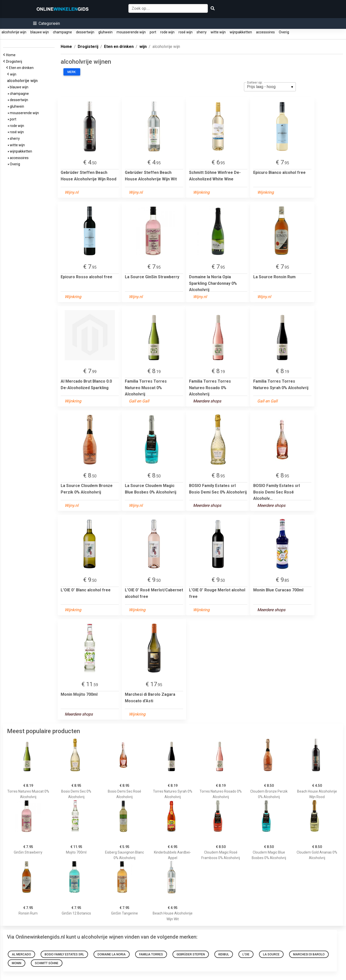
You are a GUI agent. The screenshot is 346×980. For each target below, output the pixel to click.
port (153, 32)
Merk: (72, 72)
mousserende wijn (131, 32)
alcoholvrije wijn (14, 32)
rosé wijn (186, 32)
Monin (17, 963)
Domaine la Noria (112, 954)
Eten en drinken (22, 68)
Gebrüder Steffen (191, 954)
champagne (62, 32)
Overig (284, 32)
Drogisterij (15, 61)
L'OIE (246, 954)
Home (12, 55)
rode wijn (167, 32)
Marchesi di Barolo (309, 954)
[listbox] (270, 87)
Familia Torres (151, 954)
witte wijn (218, 32)
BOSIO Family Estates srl (64, 954)
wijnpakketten (241, 32)
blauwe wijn (40, 32)
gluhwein (105, 32)
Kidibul (224, 954)
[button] (47, 23)
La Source (271, 954)
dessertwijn (85, 32)
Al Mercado (21, 954)
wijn (14, 74)
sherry (202, 32)
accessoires (265, 32)
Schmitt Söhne (47, 963)
